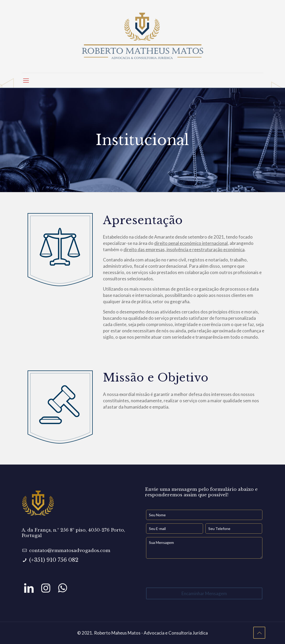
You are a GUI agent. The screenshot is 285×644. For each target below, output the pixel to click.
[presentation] (186, 573)
